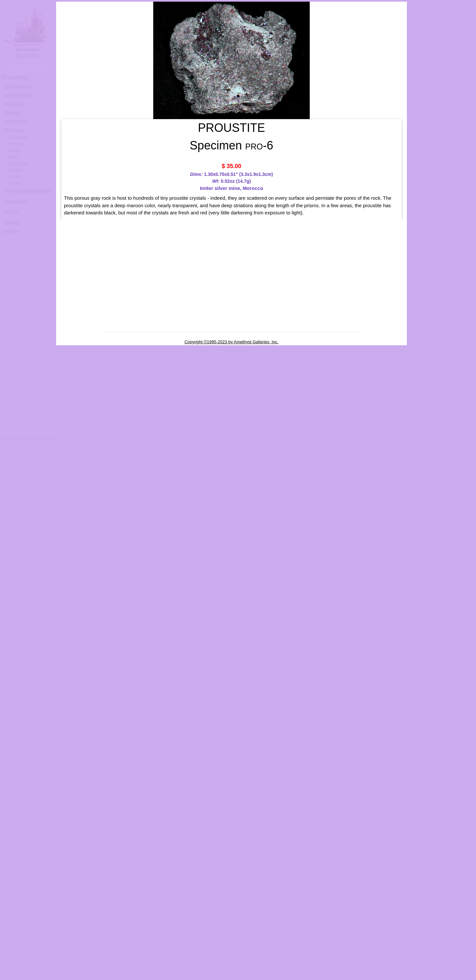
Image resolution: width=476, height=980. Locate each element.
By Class (14, 130)
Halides (14, 150)
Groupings (15, 77)
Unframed (15, 121)
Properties (16, 201)
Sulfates (14, 176)
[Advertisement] (27, 339)
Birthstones (17, 86)
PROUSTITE (448, 208)
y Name (16, 104)
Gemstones (17, 95)
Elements (15, 144)
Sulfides (14, 183)
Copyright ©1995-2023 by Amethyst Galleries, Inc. (232, 342)
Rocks (11, 212)
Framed (13, 112)
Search (12, 222)
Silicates (15, 170)
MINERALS (28, 56)
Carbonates (17, 137)
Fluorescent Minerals (28, 190)
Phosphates (17, 163)
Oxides (13, 157)
